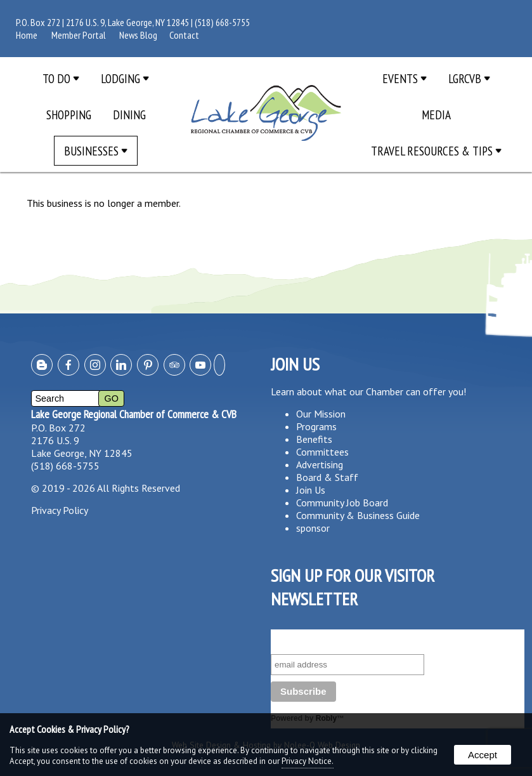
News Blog (138, 35)
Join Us (311, 490)
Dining (129, 115)
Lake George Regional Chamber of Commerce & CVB (134, 414)
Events (405, 78)
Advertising (320, 464)
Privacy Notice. (308, 761)
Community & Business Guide (358, 515)
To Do (61, 78)
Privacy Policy (60, 510)
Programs (316, 426)
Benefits (314, 439)
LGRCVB (469, 78)
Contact (184, 35)
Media (436, 115)
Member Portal (79, 35)
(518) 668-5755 (222, 22)
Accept (483, 755)
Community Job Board (342, 503)
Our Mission (321, 414)
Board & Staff (327, 477)
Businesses (96, 151)
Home (27, 35)
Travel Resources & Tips (436, 151)
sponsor (313, 528)
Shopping (69, 115)
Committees (322, 452)
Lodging (125, 78)
